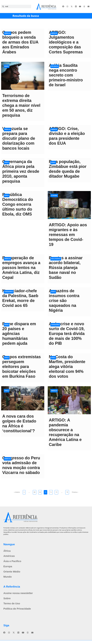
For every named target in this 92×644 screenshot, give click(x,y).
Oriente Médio (13, 573)
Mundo (7, 66)
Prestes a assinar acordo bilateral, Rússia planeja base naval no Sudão (66, 268)
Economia (54, 195)
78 (68, 492)
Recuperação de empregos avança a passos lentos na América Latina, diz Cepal (21, 268)
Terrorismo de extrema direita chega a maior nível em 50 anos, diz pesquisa (21, 105)
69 (40, 492)
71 (51, 492)
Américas (7, 33)
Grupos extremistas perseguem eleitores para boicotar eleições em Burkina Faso (22, 367)
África (7, 163)
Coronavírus (9, 292)
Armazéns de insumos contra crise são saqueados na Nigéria (64, 301)
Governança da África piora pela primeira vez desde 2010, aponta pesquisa (21, 171)
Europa (8, 568)
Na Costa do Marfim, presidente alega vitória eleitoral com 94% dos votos (67, 367)
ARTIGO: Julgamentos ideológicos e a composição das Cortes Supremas (66, 42)
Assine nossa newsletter (19, 596)
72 (57, 492)
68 (35, 492)
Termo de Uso (12, 607)
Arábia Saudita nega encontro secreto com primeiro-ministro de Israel (66, 75)
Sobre (7, 601)
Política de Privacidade (18, 612)
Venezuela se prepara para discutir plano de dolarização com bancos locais (19, 138)
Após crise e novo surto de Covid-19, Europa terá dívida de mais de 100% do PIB (67, 334)
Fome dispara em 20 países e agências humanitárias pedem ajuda (19, 334)
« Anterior (17, 492)
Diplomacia (55, 66)
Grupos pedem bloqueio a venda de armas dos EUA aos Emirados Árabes (20, 42)
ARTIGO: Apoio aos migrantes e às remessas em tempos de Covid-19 (68, 235)
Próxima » (75, 492)
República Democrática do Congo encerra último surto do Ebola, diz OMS (18, 204)
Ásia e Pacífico (56, 259)
